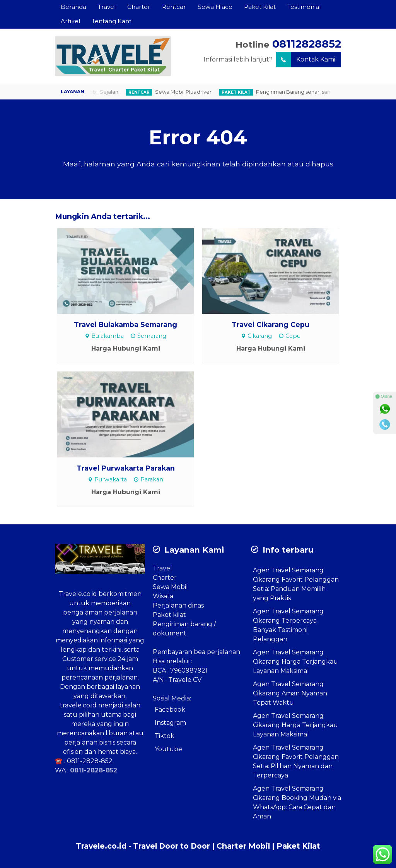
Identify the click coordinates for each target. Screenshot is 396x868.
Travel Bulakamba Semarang (125, 324)
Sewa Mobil (170, 587)
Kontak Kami (306, 60)
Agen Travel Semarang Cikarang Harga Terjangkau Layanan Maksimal (295, 662)
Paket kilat (169, 615)
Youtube (168, 749)
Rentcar (174, 7)
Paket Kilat (260, 7)
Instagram (170, 723)
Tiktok (165, 736)
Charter (139, 7)
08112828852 (307, 44)
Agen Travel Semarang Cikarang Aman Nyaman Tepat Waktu (290, 693)
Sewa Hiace (215, 7)
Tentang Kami (112, 21)
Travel (107, 7)
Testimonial (304, 7)
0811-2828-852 (90, 761)
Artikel (70, 21)
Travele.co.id (78, 594)
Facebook (170, 710)
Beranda (73, 7)
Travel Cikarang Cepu (271, 324)
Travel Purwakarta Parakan (126, 468)
